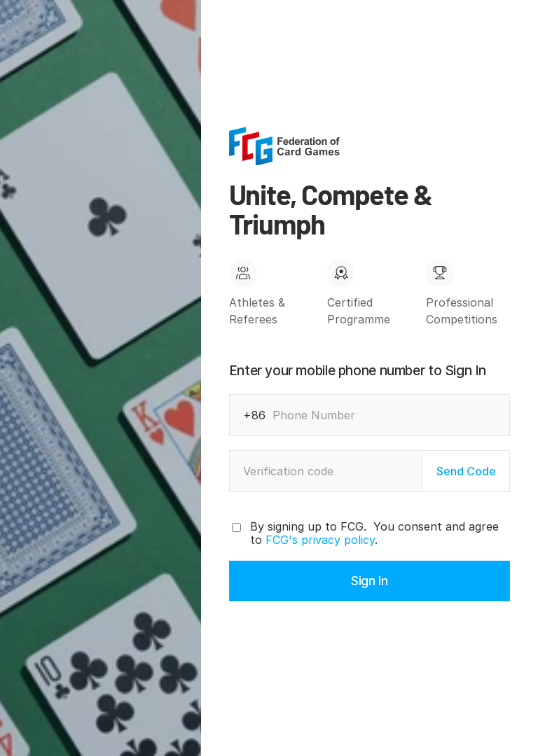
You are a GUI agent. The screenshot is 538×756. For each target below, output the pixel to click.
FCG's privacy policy (320, 540)
